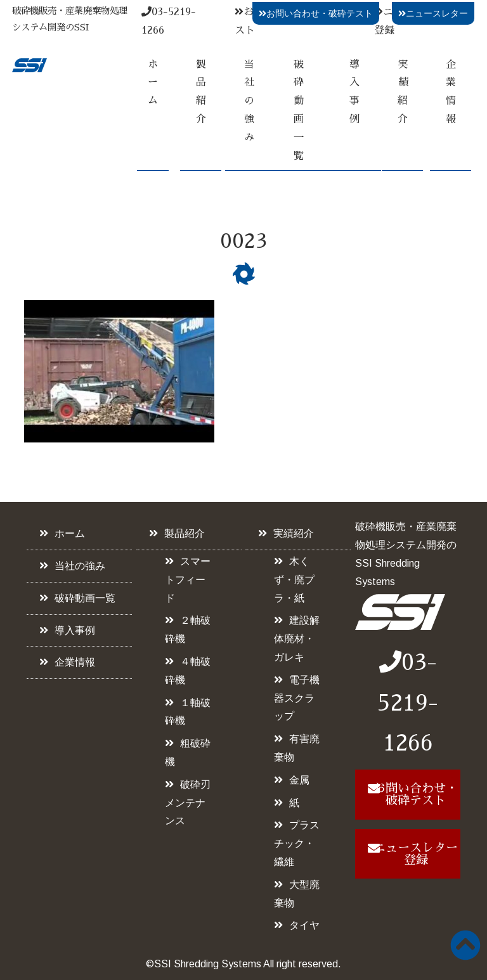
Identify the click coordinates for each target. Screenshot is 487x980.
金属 (299, 780)
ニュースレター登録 (416, 854)
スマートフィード (188, 580)
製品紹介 (201, 92)
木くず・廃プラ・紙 (294, 580)
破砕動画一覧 (299, 110)
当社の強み (249, 101)
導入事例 (354, 92)
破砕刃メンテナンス (188, 803)
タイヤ (304, 925)
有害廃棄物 (297, 748)
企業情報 (451, 92)
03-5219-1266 (408, 703)
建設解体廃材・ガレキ (297, 639)
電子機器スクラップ (297, 698)
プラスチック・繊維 (297, 843)
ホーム (153, 83)
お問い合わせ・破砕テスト (316, 13)
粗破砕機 (188, 752)
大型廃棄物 (297, 894)
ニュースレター (433, 13)
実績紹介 (403, 92)
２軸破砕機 (188, 629)
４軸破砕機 (188, 671)
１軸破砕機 (188, 712)
